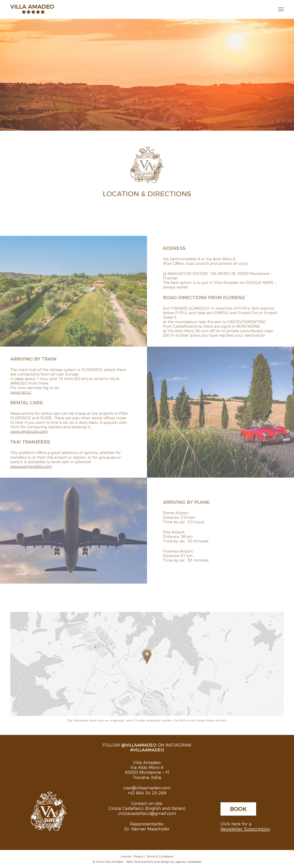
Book (238, 808)
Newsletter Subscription (245, 829)
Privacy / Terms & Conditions (154, 856)
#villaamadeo (147, 750)
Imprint (126, 856)
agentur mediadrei (188, 862)
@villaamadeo (139, 745)
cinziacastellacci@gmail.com (147, 813)
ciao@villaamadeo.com (147, 788)
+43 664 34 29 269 (147, 793)
